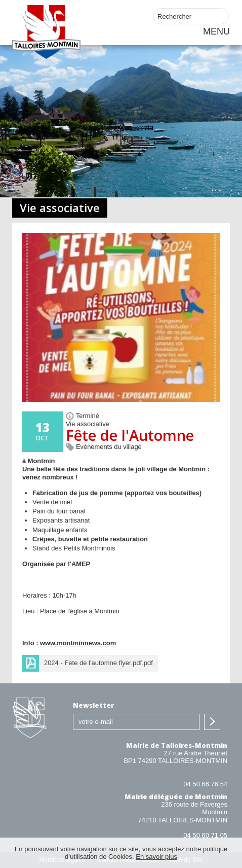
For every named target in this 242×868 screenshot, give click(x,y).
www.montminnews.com (79, 643)
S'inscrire (212, 722)
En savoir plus (156, 857)
